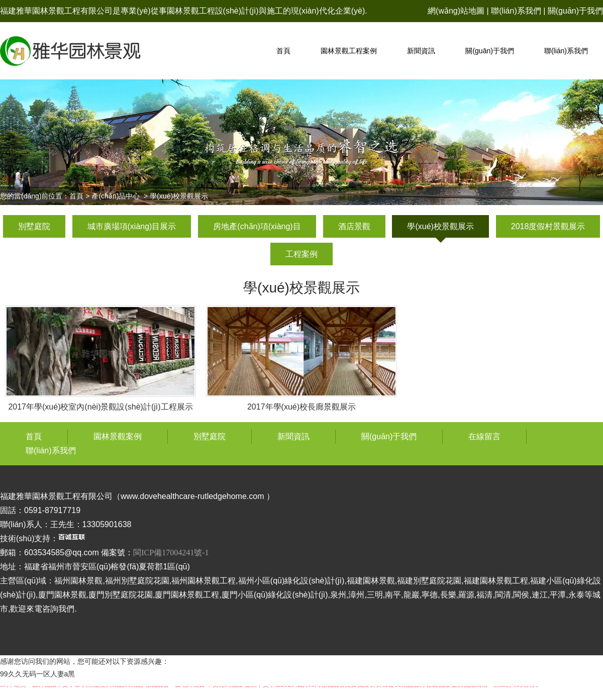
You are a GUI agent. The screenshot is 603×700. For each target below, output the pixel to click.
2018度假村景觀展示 (548, 226)
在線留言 (484, 436)
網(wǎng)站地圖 (456, 11)
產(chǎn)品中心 (116, 196)
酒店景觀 (354, 226)
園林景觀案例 (118, 436)
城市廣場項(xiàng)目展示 (132, 226)
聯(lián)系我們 (516, 11)
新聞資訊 (421, 51)
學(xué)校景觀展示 (440, 226)
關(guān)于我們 (575, 11)
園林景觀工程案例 (349, 51)
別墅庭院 (34, 226)
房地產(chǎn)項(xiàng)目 (257, 226)
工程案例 (301, 254)
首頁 (283, 51)
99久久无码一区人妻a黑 (37, 674)
